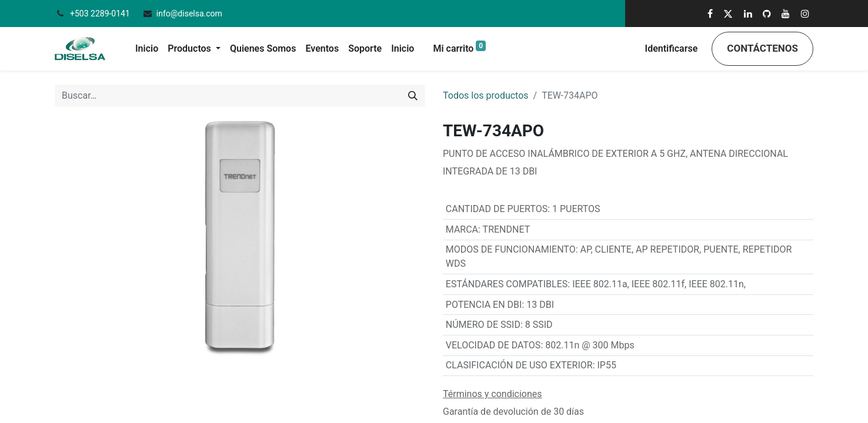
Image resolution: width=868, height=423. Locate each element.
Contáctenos (762, 48)
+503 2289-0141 (101, 14)
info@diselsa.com (189, 14)
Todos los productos (486, 95)
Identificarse (672, 48)
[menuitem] (147, 49)
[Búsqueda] (413, 96)
